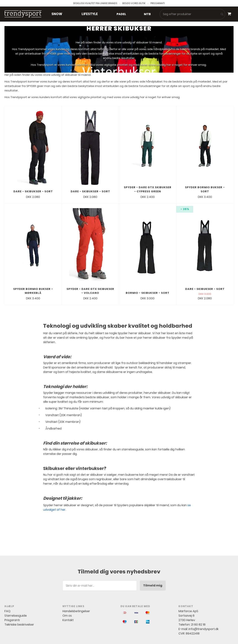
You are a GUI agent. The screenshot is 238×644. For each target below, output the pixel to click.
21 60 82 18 (198, 590)
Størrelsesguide (16, 581)
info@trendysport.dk (204, 595)
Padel (121, 14)
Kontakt (68, 586)
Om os (67, 581)
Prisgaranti (12, 586)
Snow (57, 14)
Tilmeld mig (153, 551)
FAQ (7, 577)
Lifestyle (90, 14)
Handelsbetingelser (76, 577)
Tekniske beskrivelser (19, 590)
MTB (147, 14)
